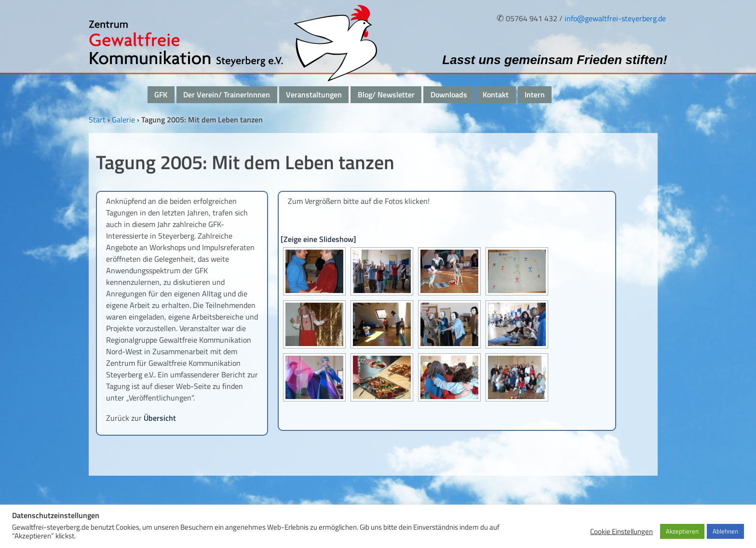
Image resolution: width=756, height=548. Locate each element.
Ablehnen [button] (725, 531)
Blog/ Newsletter (386, 94)
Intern (535, 94)
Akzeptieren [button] (682, 531)
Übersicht (160, 418)
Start (97, 120)
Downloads (449, 94)
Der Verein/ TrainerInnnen (227, 94)
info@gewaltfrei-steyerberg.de (615, 18)
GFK (161, 94)
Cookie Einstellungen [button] (621, 532)
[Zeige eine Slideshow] (318, 239)
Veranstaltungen (314, 94)
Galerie (123, 120)
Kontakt (496, 94)
